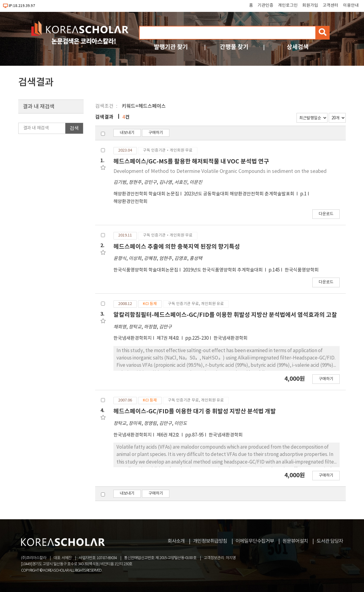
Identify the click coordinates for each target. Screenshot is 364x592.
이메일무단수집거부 (255, 541)
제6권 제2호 (168, 435)
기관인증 (265, 5)
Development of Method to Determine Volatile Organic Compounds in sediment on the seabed (220, 171)
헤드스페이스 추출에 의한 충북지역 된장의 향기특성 (177, 247)
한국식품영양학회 (302, 270)
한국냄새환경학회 (231, 338)
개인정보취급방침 (210, 541)
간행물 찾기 (234, 47)
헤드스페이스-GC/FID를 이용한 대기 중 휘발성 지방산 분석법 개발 (195, 411)
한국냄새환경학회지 (133, 338)
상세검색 (298, 47)
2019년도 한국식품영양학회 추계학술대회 (223, 270)
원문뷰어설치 (295, 541)
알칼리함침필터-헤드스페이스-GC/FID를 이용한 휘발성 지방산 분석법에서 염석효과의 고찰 (225, 315)
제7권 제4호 (168, 338)
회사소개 (176, 541)
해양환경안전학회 (130, 202)
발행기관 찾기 (171, 47)
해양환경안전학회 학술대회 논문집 (146, 194)
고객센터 (331, 5)
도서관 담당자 (330, 541)
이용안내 (351, 5)
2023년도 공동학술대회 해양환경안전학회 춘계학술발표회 (240, 194)
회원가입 (310, 5)
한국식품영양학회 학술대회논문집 (146, 270)
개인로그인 (288, 5)
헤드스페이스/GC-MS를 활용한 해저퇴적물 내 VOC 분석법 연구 (191, 161)
